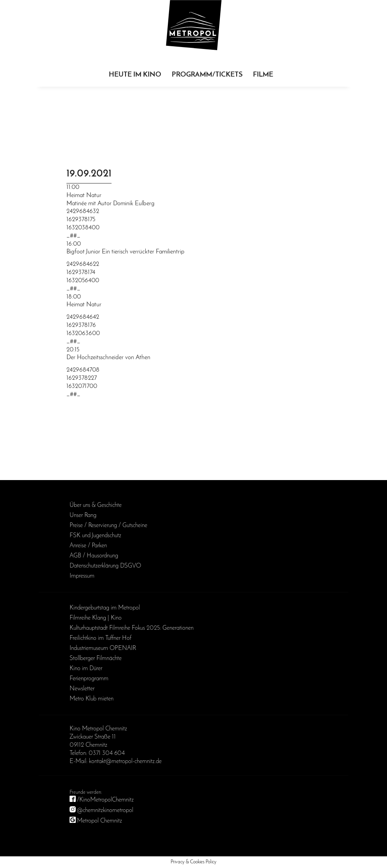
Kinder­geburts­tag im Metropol (105, 608)
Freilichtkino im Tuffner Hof (100, 638)
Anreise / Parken (88, 546)
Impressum (82, 576)
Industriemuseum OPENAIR (103, 648)
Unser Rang (83, 515)
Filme (263, 75)
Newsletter (82, 689)
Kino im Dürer (86, 669)
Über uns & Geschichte (96, 505)
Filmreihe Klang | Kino (96, 618)
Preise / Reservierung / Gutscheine (108, 526)
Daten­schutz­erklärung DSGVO (105, 566)
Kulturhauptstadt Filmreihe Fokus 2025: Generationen (132, 628)
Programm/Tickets (207, 75)
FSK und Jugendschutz (95, 536)
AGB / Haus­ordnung (94, 556)
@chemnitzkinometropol (105, 810)
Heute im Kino (135, 75)
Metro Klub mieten (92, 699)
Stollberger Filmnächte (96, 658)
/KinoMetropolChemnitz (105, 800)
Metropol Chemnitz (99, 821)
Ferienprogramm (89, 679)
